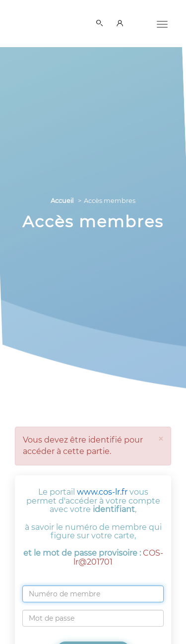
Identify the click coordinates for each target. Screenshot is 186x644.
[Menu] (162, 23)
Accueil (62, 201)
